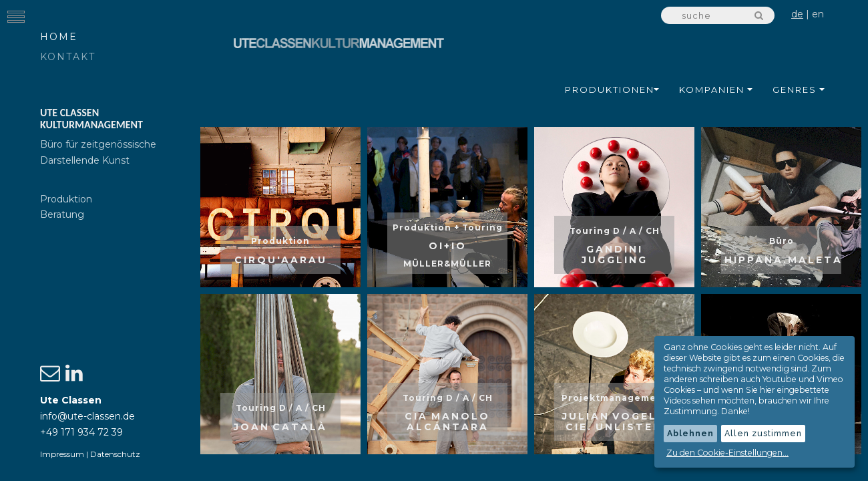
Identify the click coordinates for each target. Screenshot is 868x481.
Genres (799, 90)
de (797, 14)
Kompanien (716, 90)
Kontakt (68, 57)
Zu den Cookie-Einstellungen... (727, 453)
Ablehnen (690, 433)
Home (59, 37)
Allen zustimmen (763, 433)
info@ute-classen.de (87, 416)
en (818, 14)
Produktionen (612, 90)
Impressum (62, 454)
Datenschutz (115, 454)
